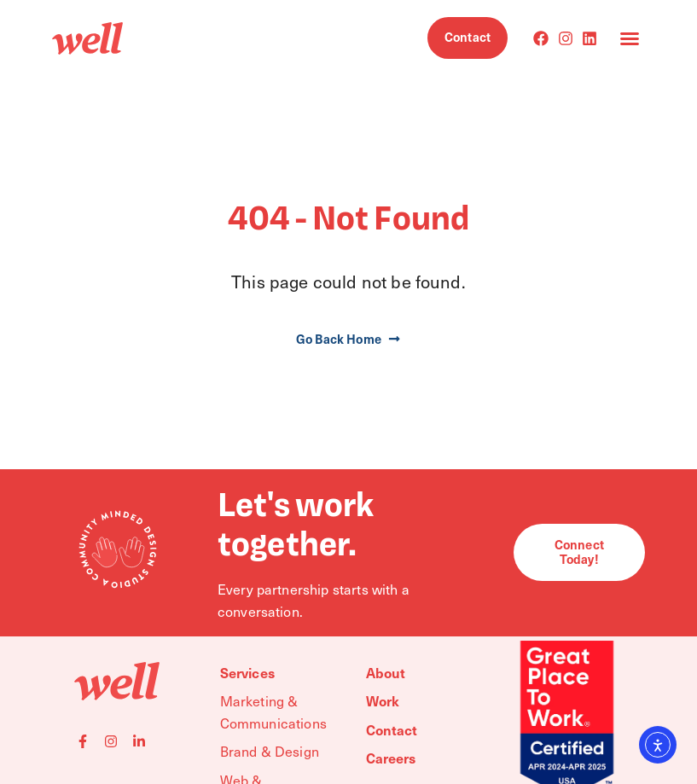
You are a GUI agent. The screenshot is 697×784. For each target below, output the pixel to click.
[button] (630, 38)
